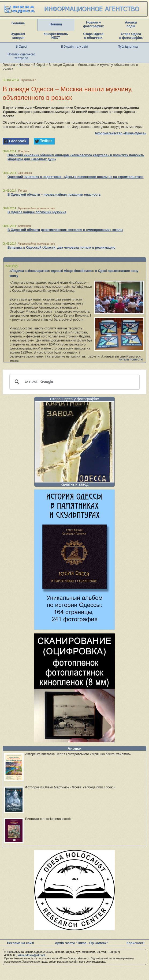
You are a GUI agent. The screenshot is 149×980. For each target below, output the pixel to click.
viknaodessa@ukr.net (31, 955)
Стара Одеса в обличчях (93, 36)
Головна (18, 23)
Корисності (135, 943)
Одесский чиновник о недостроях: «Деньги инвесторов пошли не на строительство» (75, 177)
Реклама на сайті (21, 943)
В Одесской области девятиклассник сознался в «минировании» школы (65, 230)
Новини (56, 24)
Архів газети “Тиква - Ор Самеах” (81, 943)
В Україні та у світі (75, 47)
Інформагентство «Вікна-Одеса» (121, 133)
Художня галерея (18, 36)
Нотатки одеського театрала (21, 56)
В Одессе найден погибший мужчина (37, 212)
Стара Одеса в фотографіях (131, 36)
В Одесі (21, 47)
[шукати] (74, 382)
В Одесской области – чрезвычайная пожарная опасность (54, 195)
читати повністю (131, 359)
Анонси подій (131, 24)
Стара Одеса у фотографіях (75, 399)
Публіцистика (128, 47)
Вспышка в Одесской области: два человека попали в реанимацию (61, 248)
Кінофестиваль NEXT (56, 36)
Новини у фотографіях (93, 24)
